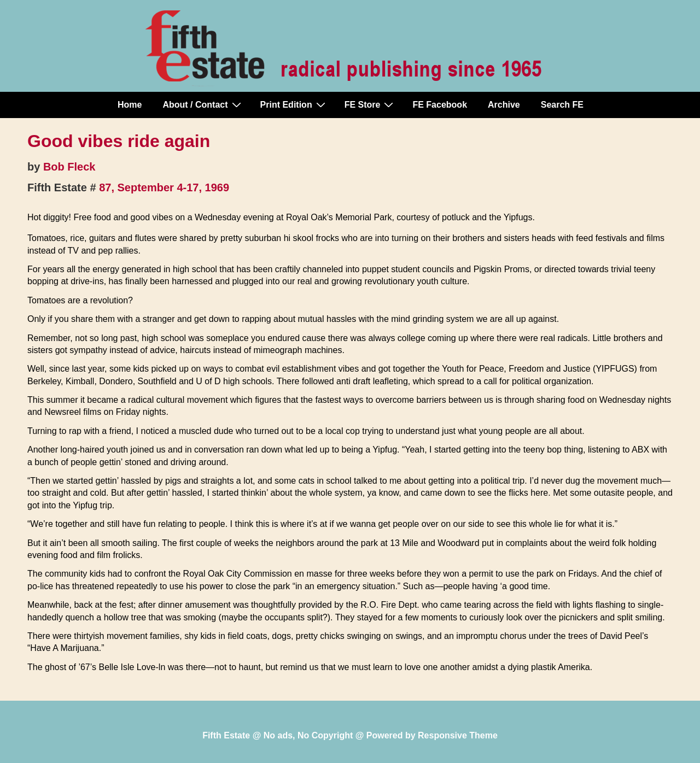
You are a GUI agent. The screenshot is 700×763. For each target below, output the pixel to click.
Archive (504, 105)
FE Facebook (440, 105)
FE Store (371, 104)
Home (130, 105)
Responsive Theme (458, 735)
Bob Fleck (69, 167)
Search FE (562, 105)
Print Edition (294, 104)
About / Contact (203, 104)
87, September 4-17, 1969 (164, 187)
